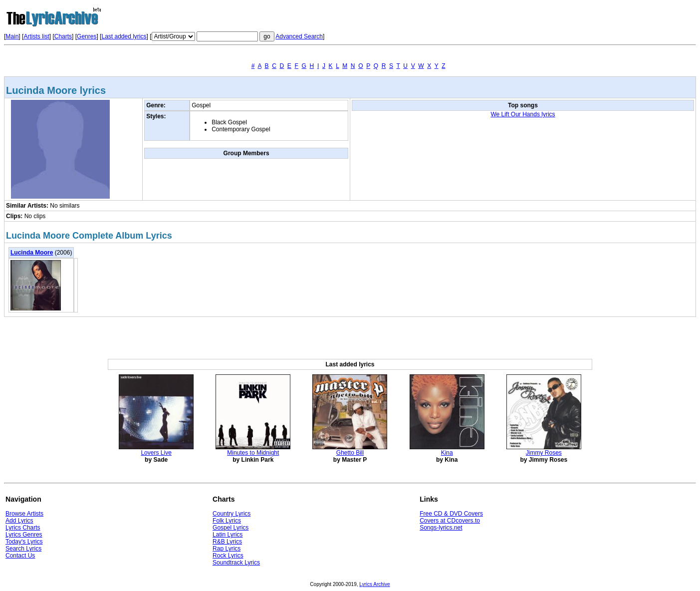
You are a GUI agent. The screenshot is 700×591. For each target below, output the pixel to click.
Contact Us (20, 556)
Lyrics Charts (23, 528)
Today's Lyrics (24, 542)
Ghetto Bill (350, 453)
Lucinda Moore (32, 253)
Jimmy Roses (544, 453)
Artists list (36, 36)
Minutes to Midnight (253, 453)
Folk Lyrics (227, 521)
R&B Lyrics (227, 542)
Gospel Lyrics (231, 528)
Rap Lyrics (227, 549)
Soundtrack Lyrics (236, 563)
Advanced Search (299, 36)
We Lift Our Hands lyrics (523, 114)
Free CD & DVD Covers (451, 514)
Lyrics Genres (24, 535)
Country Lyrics (232, 514)
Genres (87, 36)
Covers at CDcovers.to (450, 521)
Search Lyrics (23, 549)
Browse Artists (24, 514)
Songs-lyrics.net (441, 528)
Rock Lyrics (228, 556)
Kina (447, 453)
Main (12, 36)
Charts (63, 36)
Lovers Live (156, 453)
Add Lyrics (19, 521)
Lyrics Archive (374, 584)
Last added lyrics (124, 36)
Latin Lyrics (228, 535)
